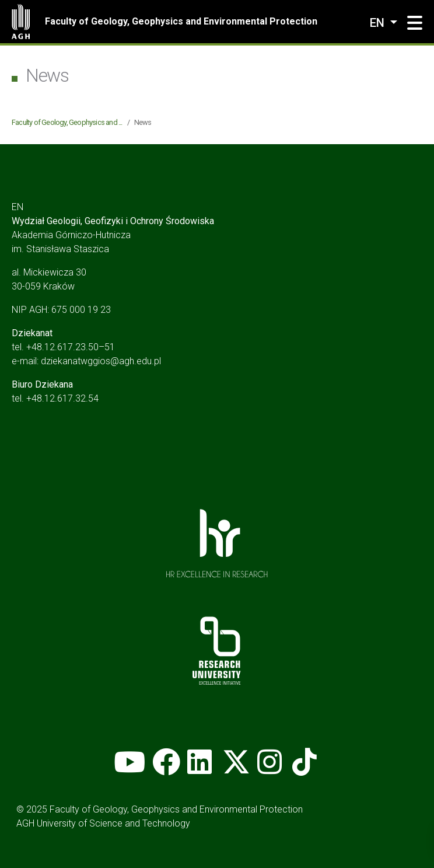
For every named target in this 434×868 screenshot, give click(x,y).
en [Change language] (379, 23)
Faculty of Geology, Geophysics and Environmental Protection (181, 21)
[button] (415, 23)
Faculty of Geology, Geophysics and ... (67, 122)
